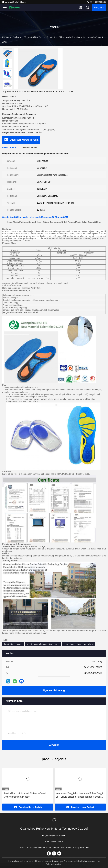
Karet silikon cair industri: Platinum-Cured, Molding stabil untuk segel (25, 795)
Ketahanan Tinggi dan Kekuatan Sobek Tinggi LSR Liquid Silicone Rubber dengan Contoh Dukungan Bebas (79, 795)
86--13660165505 (96, 2)
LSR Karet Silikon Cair (33, 37)
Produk (16, 37)
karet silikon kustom (13, 644)
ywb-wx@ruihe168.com (14, 2)
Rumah (6, 37)
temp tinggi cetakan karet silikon (79, 644)
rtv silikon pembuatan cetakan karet (43, 644)
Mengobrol (99, 8)
